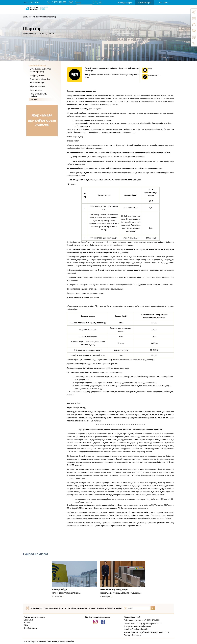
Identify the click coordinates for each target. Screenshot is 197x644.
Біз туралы (164, 3)
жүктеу (75, 137)
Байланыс (28, 620)
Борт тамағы (36, 90)
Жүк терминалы (37, 86)
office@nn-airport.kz (102, 101)
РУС (31, 2)
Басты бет (27, 17)
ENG (37, 2)
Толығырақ (57, 596)
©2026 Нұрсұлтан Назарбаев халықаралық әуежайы (49, 641)
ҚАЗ (26, 3)
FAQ (26, 625)
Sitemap (27, 623)
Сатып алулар (154, 75)
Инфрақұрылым (38, 75)
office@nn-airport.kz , (156, 123)
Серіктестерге (145, 3)
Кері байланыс (31, 628)
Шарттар (53, 17)
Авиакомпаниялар (40, 17)
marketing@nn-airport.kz (108, 104)
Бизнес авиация (38, 83)
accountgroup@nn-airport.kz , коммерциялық (96, 132)
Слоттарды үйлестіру (40, 79)
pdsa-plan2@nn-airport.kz (153, 129)
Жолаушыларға (125, 3)
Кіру (150, 68)
